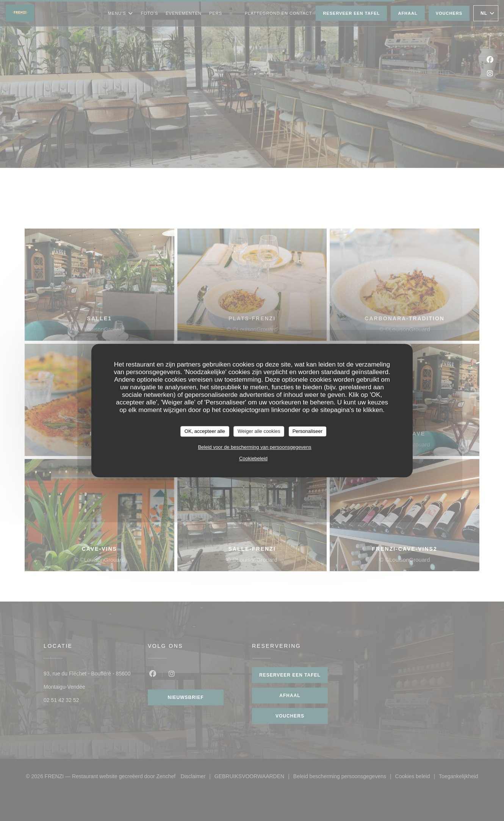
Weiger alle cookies (259, 431)
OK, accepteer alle (205, 431)
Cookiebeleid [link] (253, 458)
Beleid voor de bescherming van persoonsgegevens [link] (254, 447)
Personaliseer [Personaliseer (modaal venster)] (308, 431)
